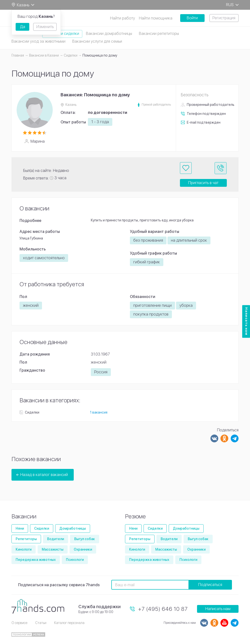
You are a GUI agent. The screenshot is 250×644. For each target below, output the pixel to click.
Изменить (45, 27)
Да (23, 27)
